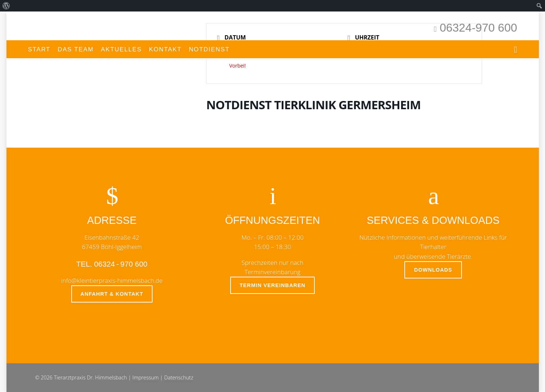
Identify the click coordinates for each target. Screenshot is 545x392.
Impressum (146, 377)
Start (39, 49)
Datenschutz (179, 377)
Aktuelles (121, 49)
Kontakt (165, 49)
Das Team (76, 49)
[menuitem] (6, 6)
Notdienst (209, 49)
